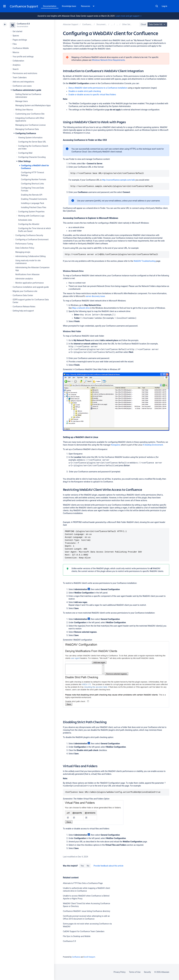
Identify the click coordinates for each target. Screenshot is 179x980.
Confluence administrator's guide (27, 90)
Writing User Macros (24, 110)
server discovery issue (95, 296)
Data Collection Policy (25, 248)
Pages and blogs (20, 40)
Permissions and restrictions (25, 73)
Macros (16, 52)
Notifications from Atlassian (27, 274)
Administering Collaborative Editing (30, 256)
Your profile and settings (23, 57)
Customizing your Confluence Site (30, 114)
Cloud (143, 24)
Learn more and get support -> (128, 16)
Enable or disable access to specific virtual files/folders (92, 95)
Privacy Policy (119, 972)
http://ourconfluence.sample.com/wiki (118, 180)
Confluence (76, 957)
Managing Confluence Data (27, 129)
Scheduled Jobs (25, 220)
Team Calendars (20, 78)
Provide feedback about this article (108, 866)
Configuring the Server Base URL (32, 142)
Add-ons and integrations (23, 82)
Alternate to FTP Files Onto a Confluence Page (83, 883)
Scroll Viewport (89, 957)
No (88, 866)
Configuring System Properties (31, 212)
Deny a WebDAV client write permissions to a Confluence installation (98, 88)
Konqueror (116, 445)
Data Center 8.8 (158, 24)
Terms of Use (135, 972)
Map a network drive (81, 308)
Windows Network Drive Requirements (108, 60)
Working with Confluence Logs (31, 216)
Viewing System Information (30, 138)
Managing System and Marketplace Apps (33, 105)
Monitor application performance (30, 283)
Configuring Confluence (26, 133)
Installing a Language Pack (33, 203)
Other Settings (24, 161)
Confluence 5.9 (69, 941)
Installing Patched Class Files (34, 207)
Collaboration (18, 61)
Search (157, 6)
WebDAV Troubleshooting (145, 261)
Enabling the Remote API (32, 195)
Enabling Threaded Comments (34, 199)
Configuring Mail (25, 153)
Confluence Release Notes (24, 307)
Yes (82, 866)
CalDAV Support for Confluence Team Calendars (84, 931)
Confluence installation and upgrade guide (31, 287)
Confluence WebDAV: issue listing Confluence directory (87, 911)
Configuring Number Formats (34, 179)
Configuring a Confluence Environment (32, 240)
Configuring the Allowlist (29, 224)
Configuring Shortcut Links (32, 184)
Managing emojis (23, 252)
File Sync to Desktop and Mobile (77, 936)
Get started (17, 31)
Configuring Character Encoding (32, 157)
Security (147, 972)
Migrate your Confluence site (25, 291)
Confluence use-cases (22, 86)
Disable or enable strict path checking (85, 91)
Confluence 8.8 (23, 24)
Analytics (17, 65)
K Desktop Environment (153, 445)
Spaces (16, 36)
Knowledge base (69, 6)
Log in (164, 6)
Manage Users (22, 101)
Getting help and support (23, 311)
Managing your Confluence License (30, 125)
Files (15, 44)
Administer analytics (24, 279)
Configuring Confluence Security (29, 235)
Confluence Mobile (21, 48)
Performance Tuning (24, 244)
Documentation (50, 6)
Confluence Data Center (23, 295)
